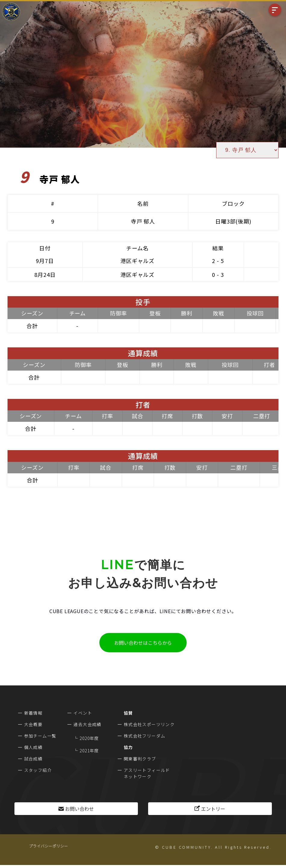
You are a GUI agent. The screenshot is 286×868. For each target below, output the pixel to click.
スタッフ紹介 (38, 770)
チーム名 (137, 248)
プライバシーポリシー (48, 846)
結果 (218, 248)
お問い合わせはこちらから (143, 643)
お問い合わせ (79, 809)
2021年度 (89, 750)
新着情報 (33, 713)
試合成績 (33, 759)
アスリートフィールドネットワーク (147, 773)
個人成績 (33, 747)
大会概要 (33, 724)
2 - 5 (218, 261)
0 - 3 (218, 274)
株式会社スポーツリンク (149, 724)
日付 (45, 248)
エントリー (213, 809)
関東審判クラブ (140, 759)
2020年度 (89, 738)
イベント (83, 713)
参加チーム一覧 (40, 736)
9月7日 (45, 261)
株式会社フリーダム (145, 736)
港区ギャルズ (137, 261)
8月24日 (45, 274)
